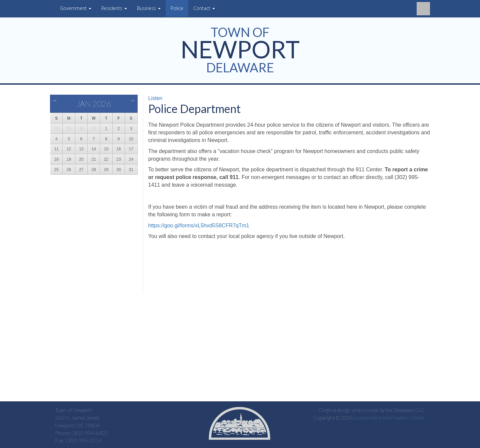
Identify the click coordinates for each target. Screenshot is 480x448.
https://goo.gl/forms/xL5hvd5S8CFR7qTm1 (199, 225)
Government (76, 8)
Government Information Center (389, 417)
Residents (114, 8)
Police (177, 8)
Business (149, 8)
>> (133, 101)
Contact (204, 8)
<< (55, 101)
